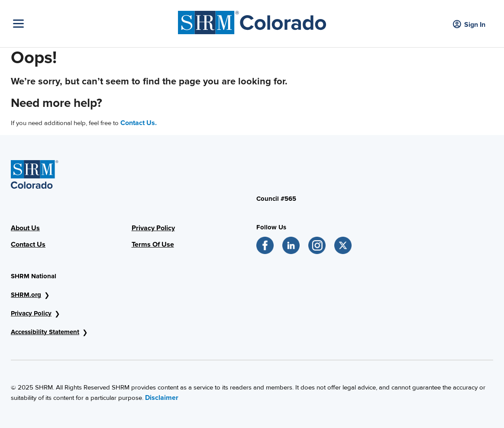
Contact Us (28, 245)
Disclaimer (162, 398)
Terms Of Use (153, 245)
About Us (25, 228)
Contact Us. (139, 123)
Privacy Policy (153, 228)
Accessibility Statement (45, 332)
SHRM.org (26, 295)
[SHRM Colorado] (252, 20)
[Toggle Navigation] (93, 24)
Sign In (469, 25)
